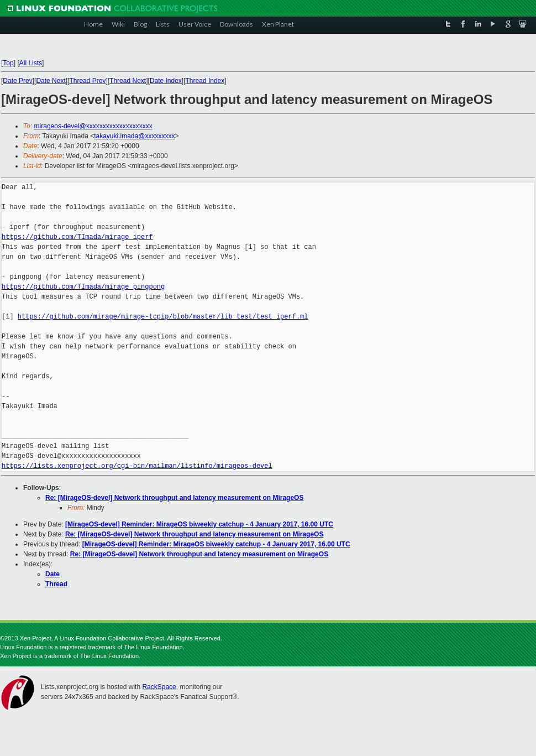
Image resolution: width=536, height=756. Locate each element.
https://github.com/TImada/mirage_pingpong (83, 287)
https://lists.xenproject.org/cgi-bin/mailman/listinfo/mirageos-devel (137, 466)
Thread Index (205, 81)
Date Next (51, 81)
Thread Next (128, 81)
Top (8, 63)
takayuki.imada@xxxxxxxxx (134, 136)
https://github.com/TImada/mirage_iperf (77, 237)
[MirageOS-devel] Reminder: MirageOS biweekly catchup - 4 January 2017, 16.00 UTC (199, 524)
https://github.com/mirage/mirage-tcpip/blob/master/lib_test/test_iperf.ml (163, 317)
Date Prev (17, 81)
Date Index (166, 81)
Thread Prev (87, 81)
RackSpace (159, 687)
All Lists (31, 63)
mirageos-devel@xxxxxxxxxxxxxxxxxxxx (93, 126)
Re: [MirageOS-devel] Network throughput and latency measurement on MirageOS (174, 498)
